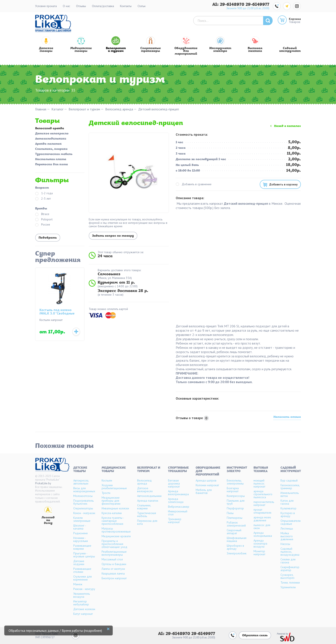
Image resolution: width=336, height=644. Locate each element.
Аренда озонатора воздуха (260, 543)
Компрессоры (236, 496)
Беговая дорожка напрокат (174, 483)
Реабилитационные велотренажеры (114, 553)
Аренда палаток (48, 144)
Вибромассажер (179, 507)
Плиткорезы (235, 518)
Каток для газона (287, 502)
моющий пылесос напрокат (259, 483)
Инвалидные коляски (115, 508)
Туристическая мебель (54, 154)
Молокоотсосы (83, 496)
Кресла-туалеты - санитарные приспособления (113, 521)
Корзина (295, 19)
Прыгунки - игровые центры (84, 555)
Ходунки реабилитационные (114, 487)
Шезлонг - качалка (80, 527)
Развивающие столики (82, 570)
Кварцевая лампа (113, 573)
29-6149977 (257, 5)
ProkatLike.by (43, 483)
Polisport (44, 220)
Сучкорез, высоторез (287, 576)
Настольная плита (51, 159)
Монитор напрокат (259, 553)
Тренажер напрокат (175, 521)
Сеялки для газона (288, 561)
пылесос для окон (262, 527)
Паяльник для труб (236, 502)
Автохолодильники (51, 139)
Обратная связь (255, 636)
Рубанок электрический (236, 524)
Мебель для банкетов (204, 491)
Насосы (285, 544)
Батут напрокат (83, 614)
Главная (41, 109)
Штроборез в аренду (235, 547)
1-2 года (44, 193)
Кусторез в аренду (288, 515)
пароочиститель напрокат (264, 503)
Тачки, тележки (290, 582)
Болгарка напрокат (233, 490)
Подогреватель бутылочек (83, 502)
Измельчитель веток (290, 494)
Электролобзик (237, 553)
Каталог (57, 109)
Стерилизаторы (83, 508)
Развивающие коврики (82, 547)
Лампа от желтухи (113, 569)
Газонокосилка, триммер (290, 487)
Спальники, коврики (51, 149)
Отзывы (81, 6)
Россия (43, 225)
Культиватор (288, 508)
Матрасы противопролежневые (116, 530)
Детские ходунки (79, 563)
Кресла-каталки (112, 513)
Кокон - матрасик (84, 513)
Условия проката (46, 6)
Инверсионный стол (178, 513)
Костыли (107, 480)
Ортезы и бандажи (114, 564)
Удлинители (288, 587)
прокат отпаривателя (262, 511)
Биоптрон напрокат (114, 578)
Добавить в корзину (283, 184)
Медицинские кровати (116, 536)
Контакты (126, 6)
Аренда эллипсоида (176, 500)
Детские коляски (84, 609)
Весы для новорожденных (84, 490)
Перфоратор (235, 508)
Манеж (78, 584)
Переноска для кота (52, 165)
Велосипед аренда (119, 109)
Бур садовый (289, 480)
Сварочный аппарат (234, 532)
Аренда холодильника (263, 534)
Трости (106, 493)
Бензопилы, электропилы (235, 482)
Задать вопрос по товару (113, 236)
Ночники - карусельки (81, 539)
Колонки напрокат (207, 485)
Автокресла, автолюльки (81, 482)
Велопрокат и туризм (84, 109)
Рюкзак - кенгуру (84, 589)
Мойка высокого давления (287, 536)
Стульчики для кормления (82, 578)
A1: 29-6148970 (229, 5)
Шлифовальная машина (237, 539)
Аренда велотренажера (178, 493)
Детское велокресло (52, 134)
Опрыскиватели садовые (291, 522)
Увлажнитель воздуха (82, 595)
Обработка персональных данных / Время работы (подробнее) (55, 630)
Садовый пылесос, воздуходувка (290, 552)
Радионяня (80, 533)
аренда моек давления (262, 519)
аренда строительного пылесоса (263, 494)
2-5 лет (43, 199)
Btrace (42, 214)
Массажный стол (112, 559)
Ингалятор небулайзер (81, 603)
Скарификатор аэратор (290, 569)
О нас (66, 6)
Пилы (230, 513)
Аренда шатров (206, 480)
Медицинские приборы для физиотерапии (111, 501)
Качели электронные (82, 519)
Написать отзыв (287, 417)
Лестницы (287, 528)
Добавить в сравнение (194, 184)
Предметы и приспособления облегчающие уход (114, 544)
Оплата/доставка (103, 6)
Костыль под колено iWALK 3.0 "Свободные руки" (57, 312)
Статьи (142, 6)
